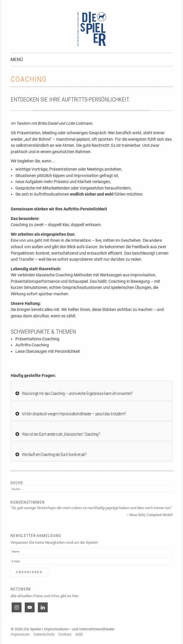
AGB (79, 634)
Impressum (20, 634)
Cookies (65, 634)
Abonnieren (29, 572)
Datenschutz (44, 634)
